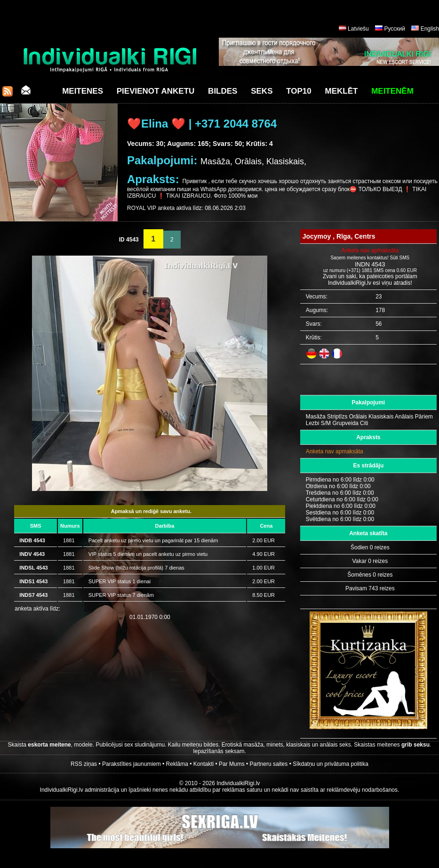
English (430, 29)
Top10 (299, 91)
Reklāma (177, 764)
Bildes (223, 91)
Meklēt (342, 91)
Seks (262, 91)
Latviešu (358, 29)
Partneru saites (269, 764)
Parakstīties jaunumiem (132, 764)
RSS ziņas (84, 764)
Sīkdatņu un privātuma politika (331, 764)
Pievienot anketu (156, 91)
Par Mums (232, 764)
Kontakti (204, 764)
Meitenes (83, 91)
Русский (395, 29)
